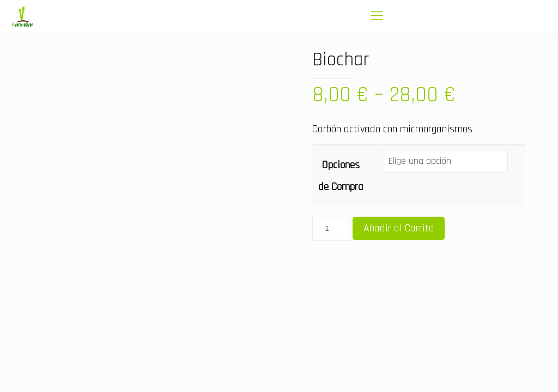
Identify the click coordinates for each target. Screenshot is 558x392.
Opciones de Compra (341, 176)
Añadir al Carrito (399, 228)
